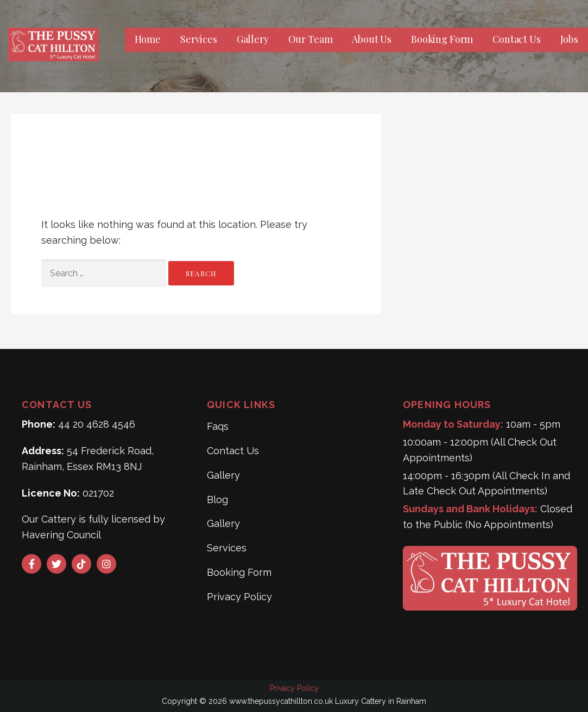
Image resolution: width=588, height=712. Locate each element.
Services (199, 39)
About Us (372, 39)
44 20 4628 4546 (97, 424)
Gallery (253, 39)
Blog (217, 500)
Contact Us (516, 39)
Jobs (569, 39)
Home (148, 39)
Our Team (311, 39)
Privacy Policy (239, 597)
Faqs (218, 426)
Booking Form (442, 39)
